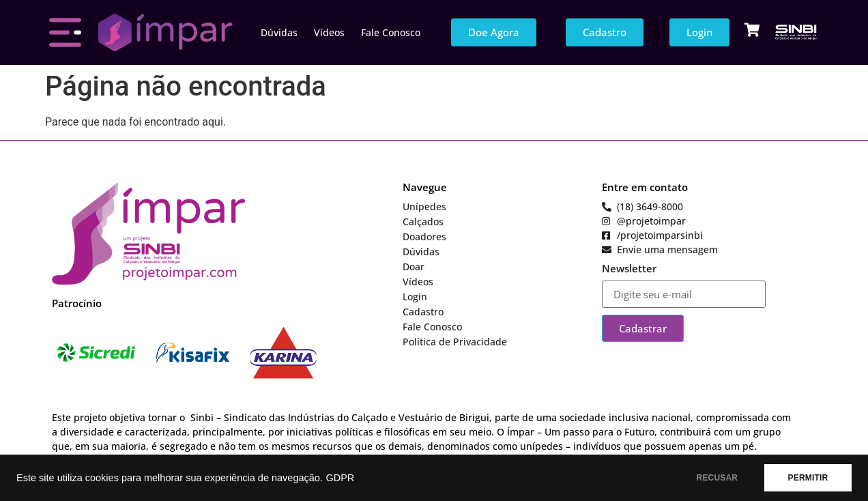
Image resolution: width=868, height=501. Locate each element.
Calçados (423, 221)
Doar (414, 267)
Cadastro (423, 312)
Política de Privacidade (455, 342)
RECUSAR (717, 478)
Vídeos (329, 32)
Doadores (424, 237)
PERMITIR (808, 478)
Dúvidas (279, 32)
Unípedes (424, 206)
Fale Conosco (391, 32)
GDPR (340, 478)
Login (415, 297)
